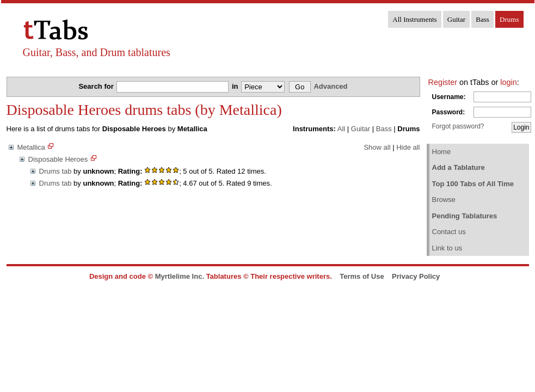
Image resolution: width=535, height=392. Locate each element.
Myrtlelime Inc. (180, 276)
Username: (449, 97)
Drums (509, 19)
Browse (444, 200)
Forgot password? (458, 126)
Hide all (408, 147)
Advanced (330, 86)
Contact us (449, 232)
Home (442, 152)
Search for (97, 86)
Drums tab (56, 171)
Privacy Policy (416, 276)
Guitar (456, 19)
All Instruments (414, 19)
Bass (482, 19)
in (236, 86)
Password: (449, 112)
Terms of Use (362, 276)
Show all (377, 147)
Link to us (447, 248)
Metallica (31, 147)
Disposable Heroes (58, 159)
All (341, 129)
